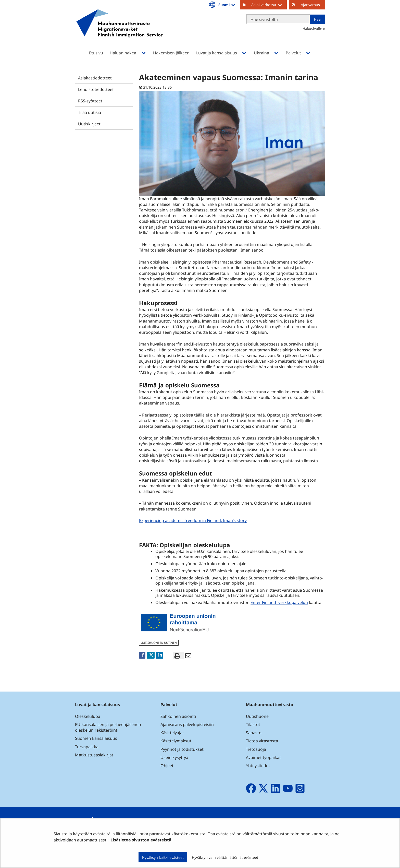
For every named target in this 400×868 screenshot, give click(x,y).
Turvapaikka (87, 747)
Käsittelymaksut (176, 741)
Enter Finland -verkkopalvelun (279, 602)
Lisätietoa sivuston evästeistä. (142, 840)
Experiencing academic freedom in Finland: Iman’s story (193, 521)
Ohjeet (167, 766)
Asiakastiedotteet (95, 78)
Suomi (227, 5)
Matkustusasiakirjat (94, 755)
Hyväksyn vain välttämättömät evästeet (225, 857)
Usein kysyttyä (175, 757)
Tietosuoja (256, 749)
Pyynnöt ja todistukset (182, 749)
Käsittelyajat (172, 733)
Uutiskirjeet (89, 124)
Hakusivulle (312, 28)
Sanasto (254, 733)
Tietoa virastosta (262, 741)
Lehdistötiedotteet (96, 89)
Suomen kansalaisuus (96, 738)
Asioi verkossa (269, 5)
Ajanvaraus (310, 5)
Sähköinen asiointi (178, 716)
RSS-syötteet (90, 101)
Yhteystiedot (258, 766)
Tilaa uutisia (90, 112)
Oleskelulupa (88, 716)
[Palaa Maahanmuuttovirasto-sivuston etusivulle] (120, 30)
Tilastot (253, 724)
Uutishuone (257, 716)
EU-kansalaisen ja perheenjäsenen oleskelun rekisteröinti (108, 727)
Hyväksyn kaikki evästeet (163, 857)
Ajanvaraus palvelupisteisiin (187, 724)
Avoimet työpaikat (263, 757)
